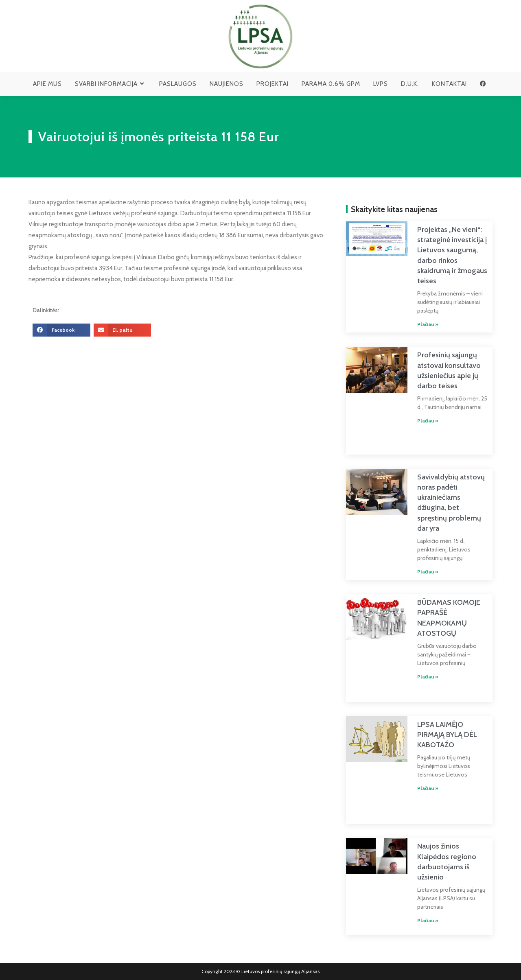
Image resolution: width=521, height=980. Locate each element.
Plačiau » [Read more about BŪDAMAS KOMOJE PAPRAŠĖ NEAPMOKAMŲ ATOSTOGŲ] (428, 677)
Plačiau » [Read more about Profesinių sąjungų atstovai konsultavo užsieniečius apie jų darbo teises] (428, 421)
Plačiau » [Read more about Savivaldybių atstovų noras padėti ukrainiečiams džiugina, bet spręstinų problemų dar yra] (428, 572)
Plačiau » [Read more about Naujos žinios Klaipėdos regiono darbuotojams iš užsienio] (428, 920)
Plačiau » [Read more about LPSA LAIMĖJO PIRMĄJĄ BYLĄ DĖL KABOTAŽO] (428, 788)
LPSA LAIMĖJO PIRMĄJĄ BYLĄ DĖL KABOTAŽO (447, 735)
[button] (61, 330)
